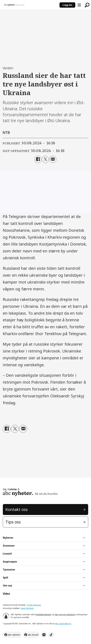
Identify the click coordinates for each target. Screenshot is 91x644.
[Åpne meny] (79, 5)
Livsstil (7, 554)
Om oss (7, 586)
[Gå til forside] (14, 5)
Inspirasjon (10, 562)
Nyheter (8, 538)
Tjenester (9, 570)
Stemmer (9, 546)
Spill (5, 578)
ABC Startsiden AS (63, 624)
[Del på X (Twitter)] (45, 159)
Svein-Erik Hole (27, 608)
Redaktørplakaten (43, 615)
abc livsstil (33, 635)
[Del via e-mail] (53, 159)
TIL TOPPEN (10, 489)
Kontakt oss (17, 509)
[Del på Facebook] (38, 159)
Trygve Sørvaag (34, 605)
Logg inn (67, 5)
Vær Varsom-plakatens (65, 615)
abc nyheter (14, 635)
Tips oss (13, 522)
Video (6, 593)
